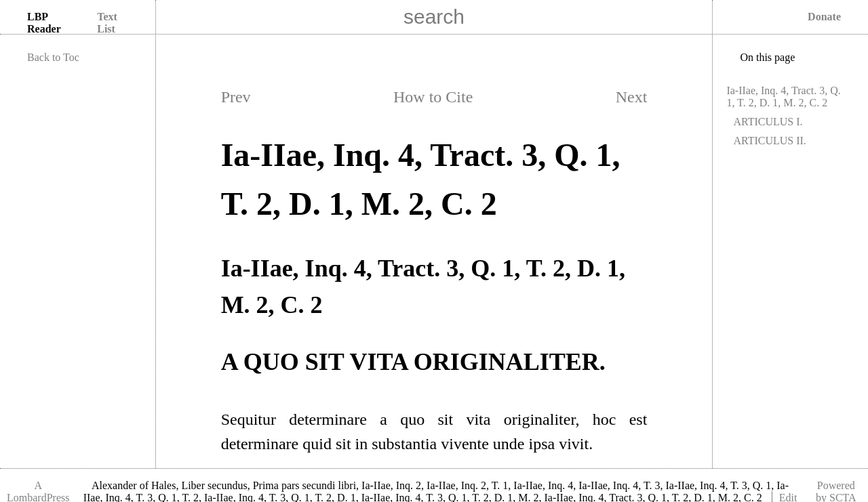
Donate (824, 17)
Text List (107, 23)
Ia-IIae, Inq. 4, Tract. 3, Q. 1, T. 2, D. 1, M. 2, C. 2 (783, 97)
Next (632, 97)
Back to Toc (53, 57)
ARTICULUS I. (768, 122)
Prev (236, 97)
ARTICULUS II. (769, 141)
